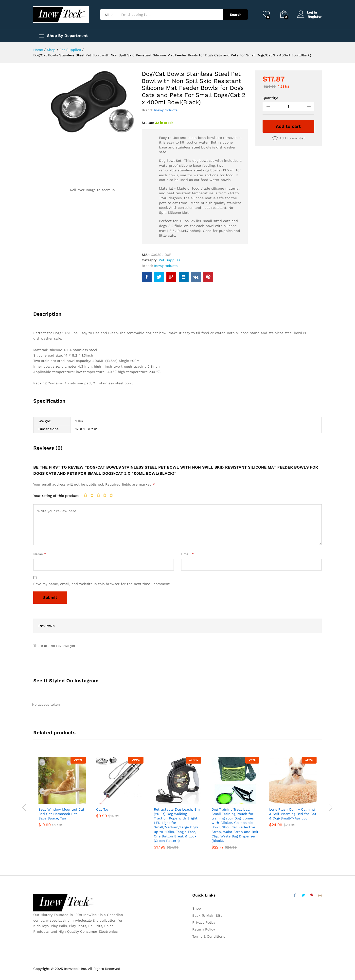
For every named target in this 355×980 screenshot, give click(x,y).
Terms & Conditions (209, 936)
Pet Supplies (169, 260)
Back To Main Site (207, 915)
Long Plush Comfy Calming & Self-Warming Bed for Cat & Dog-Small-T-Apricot (293, 814)
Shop (197, 908)
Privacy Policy (204, 922)
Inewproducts (166, 110)
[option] (62, 796)
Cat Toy (102, 809)
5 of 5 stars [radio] (111, 495)
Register (315, 16)
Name (40, 554)
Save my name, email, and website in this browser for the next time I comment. (102, 584)
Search (236, 15)
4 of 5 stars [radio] (105, 495)
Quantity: (270, 98)
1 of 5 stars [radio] (86, 495)
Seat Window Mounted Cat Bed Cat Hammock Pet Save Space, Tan (61, 814)
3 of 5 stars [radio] (98, 495)
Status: (148, 123)
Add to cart (288, 126)
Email (187, 554)
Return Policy (204, 929)
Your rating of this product (56, 496)
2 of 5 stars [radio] (92, 495)
